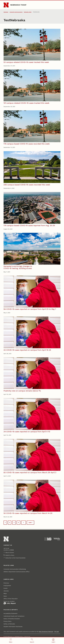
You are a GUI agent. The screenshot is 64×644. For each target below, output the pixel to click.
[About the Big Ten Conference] (48, 539)
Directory (6, 583)
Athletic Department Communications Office (16, 572)
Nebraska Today (18, 5)
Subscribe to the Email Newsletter (16, 558)
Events (5, 588)
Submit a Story (10, 555)
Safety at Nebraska (9, 624)
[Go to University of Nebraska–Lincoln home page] (6, 5)
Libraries (6, 591)
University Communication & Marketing (15, 569)
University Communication (16, 12)
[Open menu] (11, 641)
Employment (7, 586)
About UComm (10, 553)
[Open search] (32, 641)
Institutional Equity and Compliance (14, 616)
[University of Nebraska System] (57, 539)
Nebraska (6, 12)
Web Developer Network (46, 632)
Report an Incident (10, 603)
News (5, 596)
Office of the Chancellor (11, 599)
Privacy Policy (7, 621)
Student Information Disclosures (13, 627)
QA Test (57, 632)
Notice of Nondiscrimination (12, 619)
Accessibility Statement (10, 613)
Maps (5, 593)
